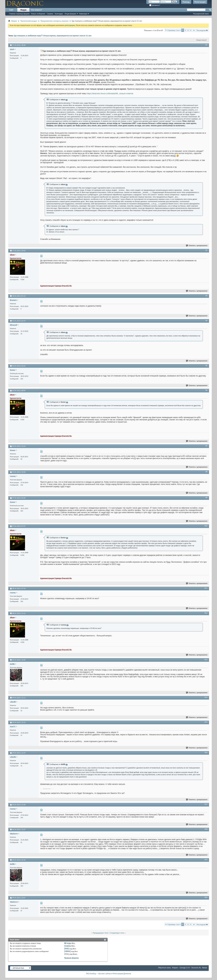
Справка (50, 14)
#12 (206, 613)
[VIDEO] (67, 951)
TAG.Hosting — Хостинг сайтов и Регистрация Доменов (109, 973)
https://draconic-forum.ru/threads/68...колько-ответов (110, 93)
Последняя (202, 30)
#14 (206, 697)
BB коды (68, 943)
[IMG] (67, 949)
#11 (206, 588)
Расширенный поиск (201, 14)
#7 (206, 446)
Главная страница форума (19, 14)
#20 (206, 897)
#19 (206, 860)
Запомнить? (155, 5)
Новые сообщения (38, 14)
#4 (206, 321)
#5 (206, 366)
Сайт (11, 10)
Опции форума (70, 14)
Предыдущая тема (101, 933)
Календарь (59, 14)
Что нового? (36, 10)
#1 (206, 45)
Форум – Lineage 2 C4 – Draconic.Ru (187, 968)
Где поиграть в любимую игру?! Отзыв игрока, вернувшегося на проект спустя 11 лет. (53, 36)
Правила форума (71, 958)
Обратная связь (164, 968)
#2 (206, 250)
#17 (206, 804)
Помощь (186, 2)
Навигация (83, 14)
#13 (206, 660)
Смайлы (68, 946)
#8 (206, 472)
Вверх (205, 968)
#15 (206, 722)
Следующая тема (117, 933)
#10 (206, 526)
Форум (23, 10)
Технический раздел (29, 21)
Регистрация (200, 2)
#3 (206, 296)
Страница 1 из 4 (174, 30)
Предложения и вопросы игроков (54, 21)
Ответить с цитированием (197, 246)
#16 (206, 753)
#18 (206, 829)
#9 (206, 498)
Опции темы (201, 40)
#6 (206, 390)
